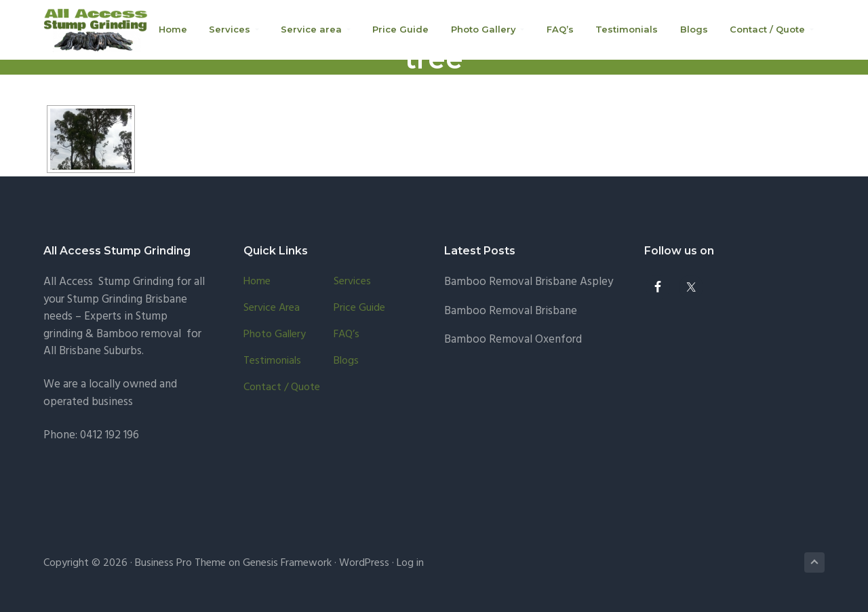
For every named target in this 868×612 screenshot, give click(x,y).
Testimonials (272, 361)
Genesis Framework (287, 563)
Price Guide (359, 308)
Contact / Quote (282, 388)
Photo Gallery (275, 335)
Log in (410, 563)
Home (257, 282)
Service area (272, 308)
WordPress (364, 563)
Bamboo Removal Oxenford (513, 340)
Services (352, 282)
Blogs (346, 361)
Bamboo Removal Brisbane (511, 311)
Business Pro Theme (180, 563)
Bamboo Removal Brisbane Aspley (529, 282)
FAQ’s (347, 335)
